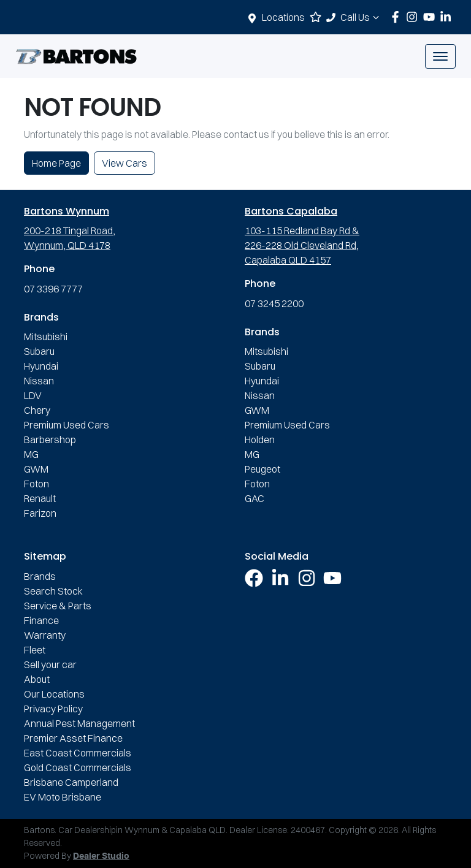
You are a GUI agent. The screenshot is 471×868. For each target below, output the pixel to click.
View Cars (124, 163)
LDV (33, 395)
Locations (283, 17)
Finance (41, 620)
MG (31, 454)
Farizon (40, 513)
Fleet (35, 650)
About (37, 679)
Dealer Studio (101, 856)
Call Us (361, 17)
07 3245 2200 (274, 303)
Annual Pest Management (79, 723)
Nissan (39, 381)
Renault (40, 498)
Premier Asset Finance (73, 738)
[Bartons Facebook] (398, 17)
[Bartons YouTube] (431, 17)
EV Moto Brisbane (63, 797)
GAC (255, 498)
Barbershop (50, 440)
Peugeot (262, 469)
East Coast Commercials (78, 753)
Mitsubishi (46, 337)
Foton (36, 484)
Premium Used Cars (67, 425)
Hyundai (41, 366)
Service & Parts (58, 606)
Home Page (56, 163)
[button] (440, 56)
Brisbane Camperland (71, 782)
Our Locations (54, 694)
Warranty (45, 635)
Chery (37, 410)
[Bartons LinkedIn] (448, 17)
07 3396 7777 (53, 289)
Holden (260, 440)
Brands (40, 576)
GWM (36, 469)
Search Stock (53, 591)
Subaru (39, 351)
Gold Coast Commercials (78, 767)
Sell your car (50, 664)
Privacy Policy (53, 709)
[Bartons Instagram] (414, 17)
